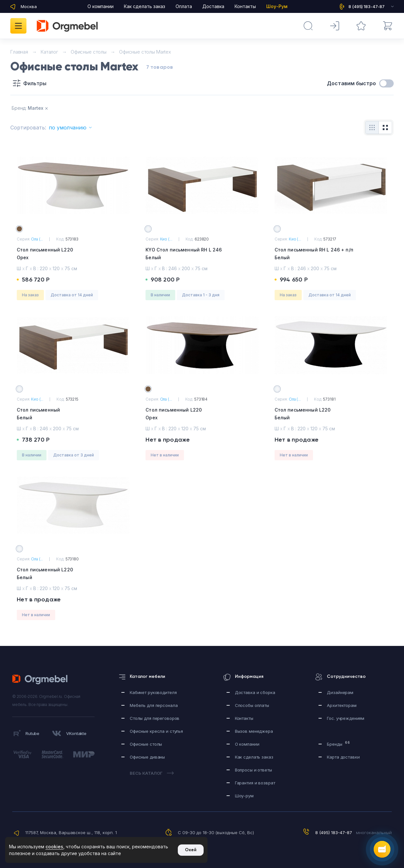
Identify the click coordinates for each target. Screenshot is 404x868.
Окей (191, 850)
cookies (54, 847)
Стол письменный (73, 414)
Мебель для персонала (154, 705)
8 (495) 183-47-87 (334, 832)
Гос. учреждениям (346, 718)
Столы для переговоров (155, 718)
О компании (101, 6)
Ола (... (37, 239)
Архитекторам (342, 705)
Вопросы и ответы (253, 770)
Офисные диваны (147, 757)
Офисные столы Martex (145, 52)
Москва (29, 6)
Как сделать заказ (145, 6)
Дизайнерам (340, 692)
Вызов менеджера (254, 731)
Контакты (245, 6)
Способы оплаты (252, 705)
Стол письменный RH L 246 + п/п (331, 254)
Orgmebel (42, 679)
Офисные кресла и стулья (156, 731)
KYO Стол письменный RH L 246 (202, 254)
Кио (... (166, 239)
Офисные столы (146, 744)
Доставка (213, 6)
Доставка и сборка (255, 692)
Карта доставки (343, 757)
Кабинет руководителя (153, 692)
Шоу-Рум (277, 6)
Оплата (184, 6)
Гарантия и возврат (255, 783)
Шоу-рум (244, 796)
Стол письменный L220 (73, 254)
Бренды (338, 744)
